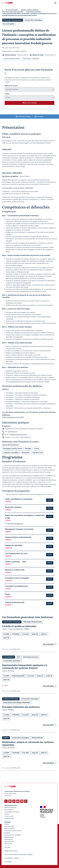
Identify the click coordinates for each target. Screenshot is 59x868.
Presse (7, 824)
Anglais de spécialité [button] (14, 545)
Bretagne (28, 448)
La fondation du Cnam (12, 812)
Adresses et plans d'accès (13, 831)
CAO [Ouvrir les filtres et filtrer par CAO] (18, 657)
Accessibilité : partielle (12, 858)
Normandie (26, 452)
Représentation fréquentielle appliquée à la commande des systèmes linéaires (25, 667)
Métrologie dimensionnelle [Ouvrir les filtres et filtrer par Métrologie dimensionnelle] (13, 20)
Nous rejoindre (9, 826)
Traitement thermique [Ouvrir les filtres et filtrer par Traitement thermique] (11, 699)
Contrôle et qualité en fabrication (19, 626)
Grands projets (9, 818)
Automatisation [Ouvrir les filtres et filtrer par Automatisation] (9, 657)
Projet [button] (7, 594)
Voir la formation (48, 644)
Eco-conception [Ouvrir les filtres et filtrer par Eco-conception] (9, 24)
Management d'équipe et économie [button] (19, 529)
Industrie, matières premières (30, 10)
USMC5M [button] (8, 581)
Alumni (7, 814)
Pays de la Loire (38, 452)
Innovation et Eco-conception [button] (17, 578)
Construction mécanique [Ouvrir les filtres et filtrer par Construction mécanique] (33, 20)
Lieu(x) (7, 94)
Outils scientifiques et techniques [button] (19, 499)
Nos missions (9, 810)
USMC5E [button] (8, 556)
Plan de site (8, 844)
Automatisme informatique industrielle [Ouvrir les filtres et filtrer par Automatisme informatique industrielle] (17, 703)
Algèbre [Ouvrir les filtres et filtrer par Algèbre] (6, 738)
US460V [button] (8, 589)
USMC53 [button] (8, 532)
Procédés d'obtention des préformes (21, 707)
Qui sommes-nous (11, 805)
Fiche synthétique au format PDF (13, 417)
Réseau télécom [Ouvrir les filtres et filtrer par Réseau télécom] (37, 738)
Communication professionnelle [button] (18, 537)
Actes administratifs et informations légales (19, 854)
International (9, 839)
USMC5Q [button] (8, 548)
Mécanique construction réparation (13, 12)
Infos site (7, 847)
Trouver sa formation (12, 10)
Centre (37, 448)
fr (3, 10)
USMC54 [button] (8, 540)
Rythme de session (11, 86)
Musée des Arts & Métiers (13, 835)
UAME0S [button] (8, 605)
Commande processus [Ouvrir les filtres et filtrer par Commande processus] (31, 657)
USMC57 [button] (8, 564)
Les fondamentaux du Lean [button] (16, 553)
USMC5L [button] (8, 572)
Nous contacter (10, 828)
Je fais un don (9, 816)
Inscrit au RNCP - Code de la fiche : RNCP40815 (18, 188)
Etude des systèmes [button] (13, 507)
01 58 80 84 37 (13, 432)
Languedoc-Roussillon (11, 452)
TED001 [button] (8, 520)
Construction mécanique (33, 12)
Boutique (7, 833)
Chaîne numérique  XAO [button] (16, 562)
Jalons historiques (10, 808)
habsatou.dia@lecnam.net (18, 434)
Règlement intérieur (11, 851)
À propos (7, 822)
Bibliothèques (9, 837)
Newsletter (8, 862)
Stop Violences (9, 841)
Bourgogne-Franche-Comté (13, 448)
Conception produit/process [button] (16, 586)
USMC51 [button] (8, 510)
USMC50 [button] (8, 502)
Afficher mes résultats (29, 103)
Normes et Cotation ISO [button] (15, 570)
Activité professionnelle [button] (15, 602)
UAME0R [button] (8, 597)
